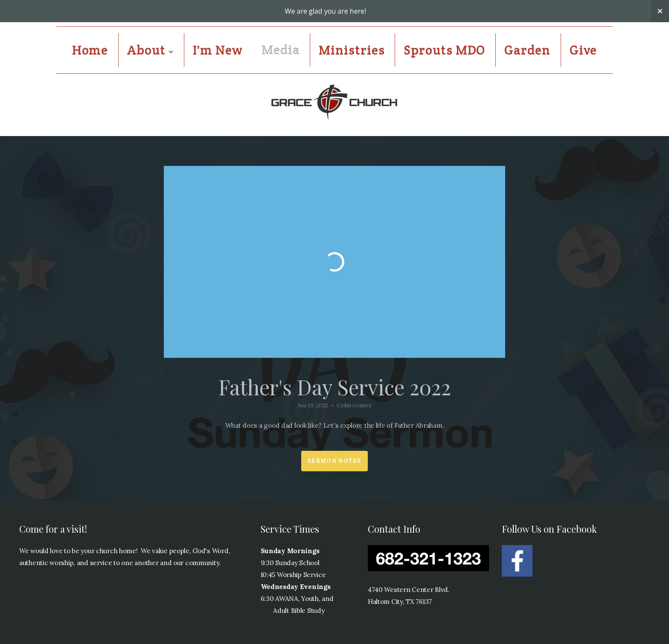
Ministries (352, 50)
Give (583, 50)
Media (281, 50)
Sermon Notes (334, 461)
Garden (527, 50)
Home (90, 50)
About (150, 50)
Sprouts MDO (444, 50)
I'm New (218, 50)
